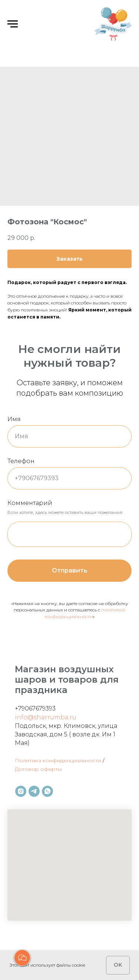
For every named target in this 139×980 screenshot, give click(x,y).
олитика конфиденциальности (60, 760)
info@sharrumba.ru (46, 717)
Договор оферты (38, 769)
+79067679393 (35, 708)
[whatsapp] (47, 791)
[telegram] (34, 791)
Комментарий (30, 503)
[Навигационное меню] (13, 24)
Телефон (21, 461)
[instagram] (21, 791)
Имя (14, 419)
